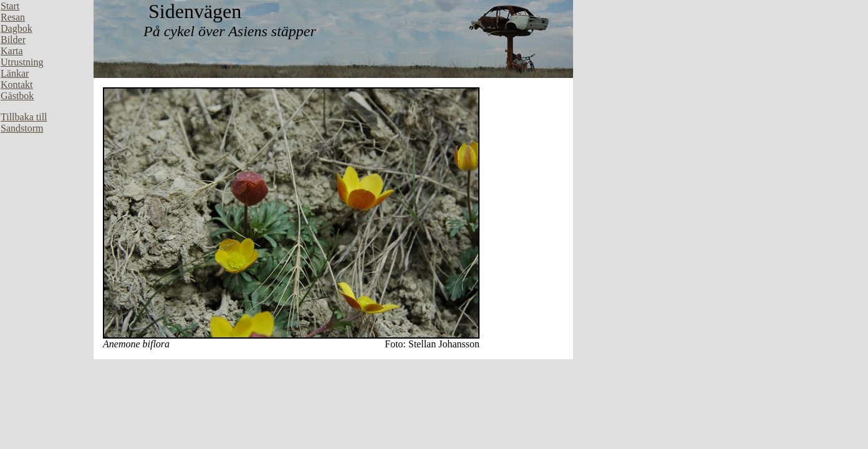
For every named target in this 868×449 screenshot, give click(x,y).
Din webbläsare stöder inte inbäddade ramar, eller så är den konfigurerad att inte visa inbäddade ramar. (47, 187)
